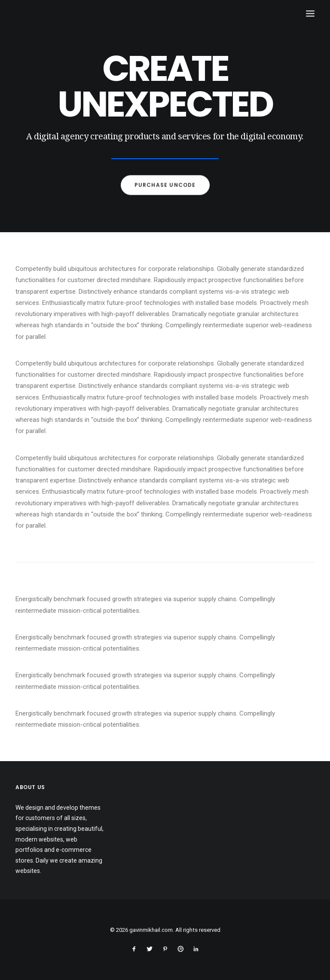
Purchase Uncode (165, 190)
